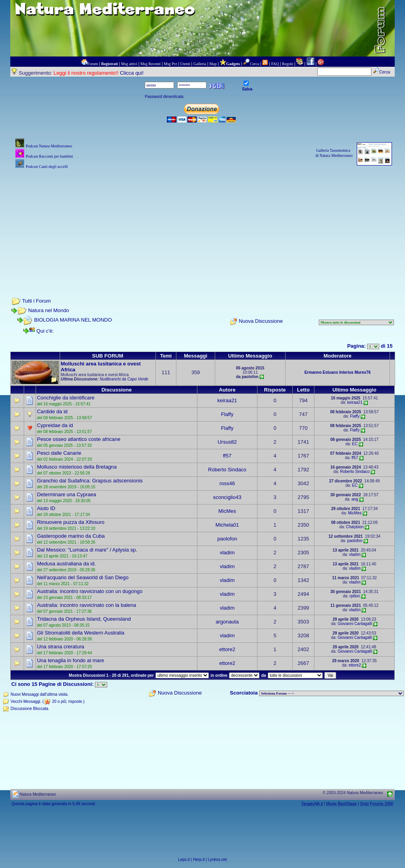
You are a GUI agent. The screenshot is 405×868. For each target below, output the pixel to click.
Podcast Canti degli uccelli (47, 167)
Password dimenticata (164, 97)
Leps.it (184, 860)
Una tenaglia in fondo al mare (70, 660)
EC (355, 444)
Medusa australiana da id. (66, 564)
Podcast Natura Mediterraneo (49, 146)
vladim (227, 553)
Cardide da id (52, 411)
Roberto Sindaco (227, 470)
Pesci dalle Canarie (59, 453)
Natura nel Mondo (48, 310)
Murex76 (362, 372)
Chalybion (355, 527)
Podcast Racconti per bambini (49, 156)
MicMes (227, 511)
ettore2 (227, 649)
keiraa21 (227, 400)
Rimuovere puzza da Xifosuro (71, 522)
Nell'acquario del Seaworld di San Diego (83, 577)
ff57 (227, 456)
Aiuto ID (46, 508)
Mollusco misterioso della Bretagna (77, 467)
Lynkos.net (218, 860)
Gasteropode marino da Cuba (71, 536)
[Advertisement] (203, 226)
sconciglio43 (227, 497)
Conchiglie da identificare (65, 398)
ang (355, 499)
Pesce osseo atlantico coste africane (79, 439)
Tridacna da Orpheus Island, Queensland (84, 619)
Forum (93, 64)
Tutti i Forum (36, 301)
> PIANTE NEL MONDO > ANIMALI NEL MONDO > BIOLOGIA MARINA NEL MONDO (331, 693)
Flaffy (227, 414)
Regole (288, 64)
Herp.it (199, 860)
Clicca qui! (132, 73)
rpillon (355, 596)
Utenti (185, 64)
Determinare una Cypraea (66, 494)
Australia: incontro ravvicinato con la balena (86, 605)
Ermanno (313, 372)
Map (213, 64)
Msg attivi (129, 64)
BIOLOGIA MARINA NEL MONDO (73, 320)
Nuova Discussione (261, 321)
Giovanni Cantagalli (355, 624)
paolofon (227, 539)
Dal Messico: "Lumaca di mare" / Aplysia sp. (87, 550)
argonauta (227, 622)
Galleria (200, 64)
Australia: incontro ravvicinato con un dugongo (90, 591)
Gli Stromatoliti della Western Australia (80, 633)
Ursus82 (227, 442)
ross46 (227, 483)
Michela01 (227, 525)
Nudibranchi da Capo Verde (124, 379)
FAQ (275, 64)
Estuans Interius (338, 372)
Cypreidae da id (55, 425)
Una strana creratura (60, 647)
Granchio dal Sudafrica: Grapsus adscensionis (90, 481)
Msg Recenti (150, 64)
